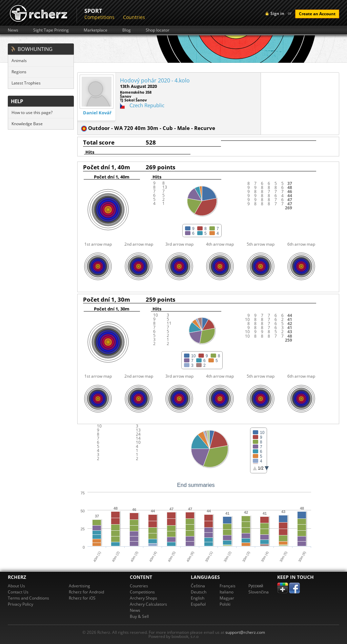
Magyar (227, 598)
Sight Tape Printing (51, 30)
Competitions (99, 17)
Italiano (227, 592)
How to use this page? (32, 112)
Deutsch (199, 592)
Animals (19, 61)
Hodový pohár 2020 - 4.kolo (155, 80)
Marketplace (96, 30)
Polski (225, 604)
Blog (127, 30)
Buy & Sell (139, 616)
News (13, 30)
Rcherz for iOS (82, 598)
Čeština (198, 586)
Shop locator (158, 30)
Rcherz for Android (86, 592)
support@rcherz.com (245, 632)
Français (228, 586)
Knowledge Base (27, 124)
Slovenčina (259, 592)
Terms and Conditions (28, 598)
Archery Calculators (148, 604)
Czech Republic (147, 105)
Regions (19, 72)
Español (198, 604)
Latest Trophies (26, 83)
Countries (134, 17)
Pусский (256, 586)
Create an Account (317, 14)
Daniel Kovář (97, 113)
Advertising (79, 586)
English (198, 598)
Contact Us (18, 592)
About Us (16, 586)
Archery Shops (144, 598)
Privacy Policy (21, 604)
